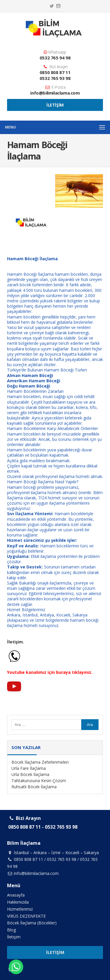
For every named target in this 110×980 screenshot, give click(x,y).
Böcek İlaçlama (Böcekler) (32, 923)
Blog (11, 930)
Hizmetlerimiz (20, 909)
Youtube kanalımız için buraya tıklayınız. (50, 672)
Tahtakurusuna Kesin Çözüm (39, 781)
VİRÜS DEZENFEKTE (26, 916)
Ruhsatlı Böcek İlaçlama (34, 787)
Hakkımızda (18, 902)
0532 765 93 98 (55, 78)
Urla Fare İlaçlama (29, 768)
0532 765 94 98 (55, 58)
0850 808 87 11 (55, 72)
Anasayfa (16, 895)
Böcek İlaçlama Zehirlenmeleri (40, 762)
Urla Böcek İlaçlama (30, 774)
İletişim (55, 105)
